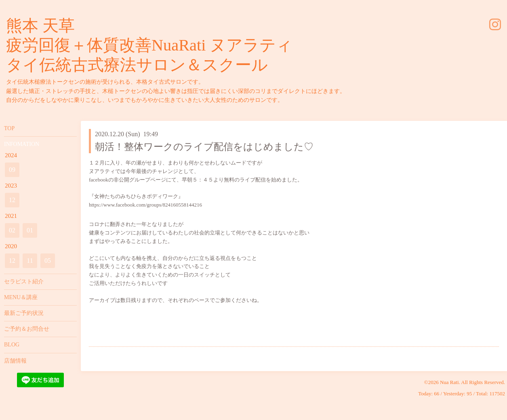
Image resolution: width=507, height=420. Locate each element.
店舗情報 (15, 361)
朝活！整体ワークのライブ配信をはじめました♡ (204, 147)
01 (30, 230)
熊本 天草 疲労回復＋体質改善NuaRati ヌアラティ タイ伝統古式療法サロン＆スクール (149, 45)
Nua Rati (449, 382)
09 (12, 170)
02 (12, 230)
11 (30, 261)
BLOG (12, 345)
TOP (9, 128)
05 (48, 261)
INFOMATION (22, 144)
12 (12, 200)
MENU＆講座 (21, 297)
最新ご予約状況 (24, 313)
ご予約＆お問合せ (27, 329)
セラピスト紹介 (24, 282)
